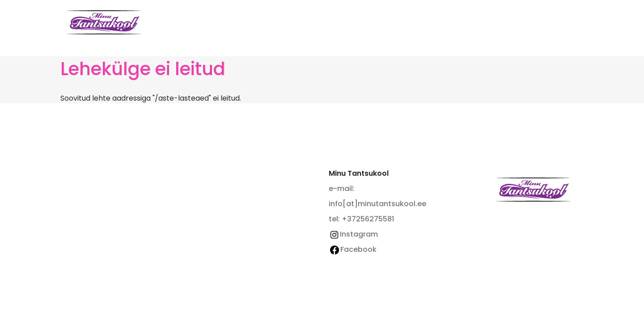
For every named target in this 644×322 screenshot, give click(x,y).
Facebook (353, 249)
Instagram (353, 234)
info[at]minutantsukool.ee (377, 204)
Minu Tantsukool (533, 189)
